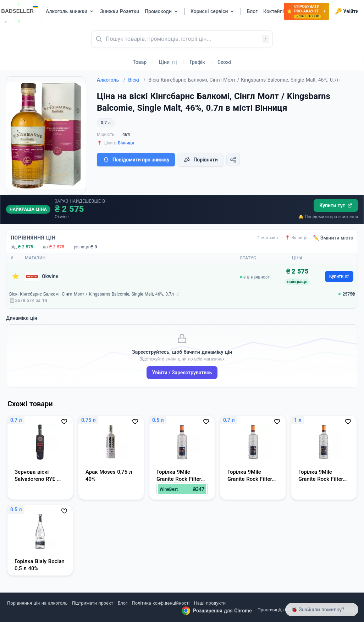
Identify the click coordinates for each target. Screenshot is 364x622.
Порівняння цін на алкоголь (37, 603)
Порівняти (200, 160)
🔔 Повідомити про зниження (328, 217)
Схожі (224, 62)
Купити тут (336, 205)
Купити (339, 276)
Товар (140, 62)
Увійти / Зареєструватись (182, 373)
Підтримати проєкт (93, 603)
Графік (197, 62)
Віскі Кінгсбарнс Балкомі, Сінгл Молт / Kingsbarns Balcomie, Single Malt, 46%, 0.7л (92, 294)
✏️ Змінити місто (333, 238)
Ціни (168, 62)
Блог (122, 603)
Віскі (137, 80)
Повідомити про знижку (136, 160)
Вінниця (126, 143)
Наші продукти (210, 603)
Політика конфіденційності (161, 603)
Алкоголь (111, 80)
